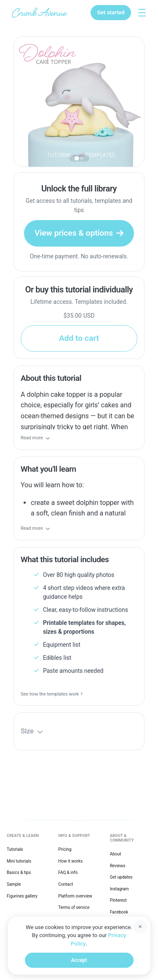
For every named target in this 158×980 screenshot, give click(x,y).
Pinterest (118, 900)
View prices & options (79, 233)
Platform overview (75, 896)
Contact (66, 884)
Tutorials (15, 849)
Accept (79, 960)
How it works (70, 861)
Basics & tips (19, 872)
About (116, 854)
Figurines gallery (22, 896)
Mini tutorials (19, 861)
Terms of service (74, 907)
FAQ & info (68, 872)
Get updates (121, 877)
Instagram (119, 889)
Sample (14, 884)
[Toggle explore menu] (142, 13)
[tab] (76, 158)
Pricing (65, 849)
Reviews (118, 866)
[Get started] (111, 13)
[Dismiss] (140, 927)
